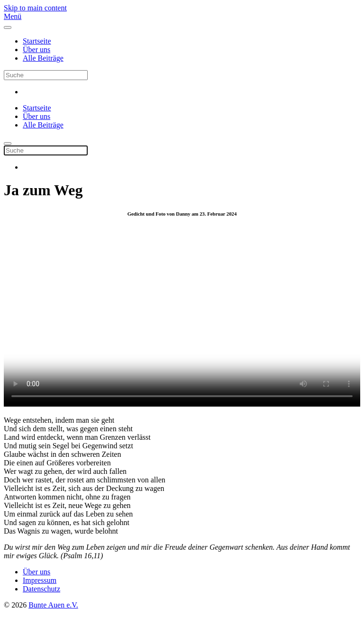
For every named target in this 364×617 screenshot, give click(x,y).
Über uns (36, 50)
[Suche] (46, 75)
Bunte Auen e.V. (53, 605)
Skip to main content (35, 8)
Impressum (40, 580)
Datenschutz (41, 589)
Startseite (37, 41)
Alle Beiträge (43, 58)
